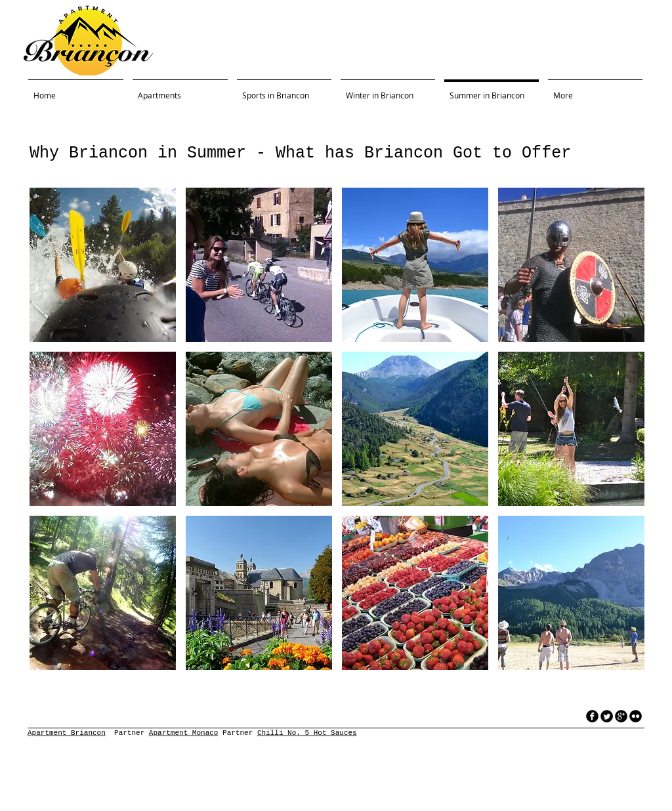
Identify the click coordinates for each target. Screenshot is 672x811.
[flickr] (636, 716)
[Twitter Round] (607, 716)
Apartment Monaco (184, 733)
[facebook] (592, 716)
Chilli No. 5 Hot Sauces (307, 733)
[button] (103, 265)
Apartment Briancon (67, 733)
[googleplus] (621, 716)
